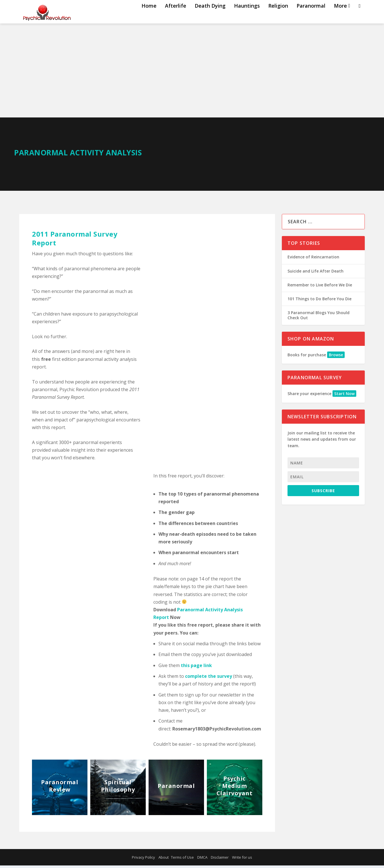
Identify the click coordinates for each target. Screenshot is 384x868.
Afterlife (176, 18)
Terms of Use (182, 860)
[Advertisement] (192, 78)
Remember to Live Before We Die (320, 287)
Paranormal (311, 18)
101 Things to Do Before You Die (319, 301)
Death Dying (210, 18)
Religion (278, 18)
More (340, 18)
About (164, 860)
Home (149, 18)
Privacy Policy (143, 860)
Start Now (344, 396)
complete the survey (209, 679)
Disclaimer (220, 860)
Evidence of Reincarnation (313, 259)
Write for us (242, 860)
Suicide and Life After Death (316, 274)
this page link (196, 668)
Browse (336, 357)
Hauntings (247, 18)
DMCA (202, 860)
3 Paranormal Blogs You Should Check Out (318, 318)
